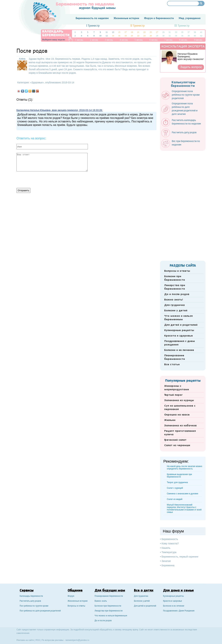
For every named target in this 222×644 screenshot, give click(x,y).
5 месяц (138, 40)
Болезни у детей (176, 311)
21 (138, 32)
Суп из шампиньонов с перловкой (180, 408)
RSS (38, 640)
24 (144, 36)
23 (144, 32)
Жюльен (170, 420)
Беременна (168, 565)
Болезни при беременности (175, 278)
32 (170, 36)
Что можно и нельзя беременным (178, 318)
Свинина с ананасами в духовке (183, 494)
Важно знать (101, 601)
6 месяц (153, 40)
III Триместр (182, 26)
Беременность (170, 539)
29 (163, 32)
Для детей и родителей (181, 325)
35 (182, 32)
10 (100, 36)
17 (126, 32)
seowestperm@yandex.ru (77, 640)
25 (151, 32)
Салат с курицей (175, 488)
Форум (71, 596)
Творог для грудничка (177, 482)
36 (182, 36)
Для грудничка (174, 305)
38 (189, 36)
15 (119, 32)
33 (176, 32)
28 (157, 36)
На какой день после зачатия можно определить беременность (185, 468)
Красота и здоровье (178, 336)
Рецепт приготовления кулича (180, 433)
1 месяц (79, 40)
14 (113, 36)
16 (119, 36)
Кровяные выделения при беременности (179, 476)
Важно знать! (174, 300)
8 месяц (183, 40)
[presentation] (43, 179)
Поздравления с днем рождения (180, 343)
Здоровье (37, 82)
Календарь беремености (31, 596)
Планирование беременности (175, 357)
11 (107, 32)
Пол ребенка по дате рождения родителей (40, 611)
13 (113, 32)
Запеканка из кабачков (180, 426)
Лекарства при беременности (175, 287)
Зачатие (166, 561)
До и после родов (177, 294)
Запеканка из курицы (179, 400)
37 (189, 32)
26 (151, 36)
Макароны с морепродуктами (177, 388)
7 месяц (168, 40)
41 (201, 32)
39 (195, 32)
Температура (169, 552)
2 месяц (94, 40)
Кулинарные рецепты (179, 330)
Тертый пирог (173, 395)
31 (170, 32)
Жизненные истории (78, 601)
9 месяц (198, 40)
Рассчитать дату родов (30, 601)
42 (201, 36)
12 (107, 36)
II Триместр (138, 26)
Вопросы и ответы (177, 271)
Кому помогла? (170, 543)
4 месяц (124, 40)
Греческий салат (175, 440)
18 (126, 36)
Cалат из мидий (175, 499)
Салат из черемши (177, 445)
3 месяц (109, 40)
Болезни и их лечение (179, 350)
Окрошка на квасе (177, 415)
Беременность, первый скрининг (180, 557)
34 (176, 36)
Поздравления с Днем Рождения (179, 611)
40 (195, 36)
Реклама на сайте (25, 640)
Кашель (166, 548)
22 (138, 36)
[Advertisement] (183, 205)
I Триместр (93, 26)
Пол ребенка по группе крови (34, 606)
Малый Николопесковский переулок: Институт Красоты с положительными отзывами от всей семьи (184, 508)
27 (157, 32)
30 (163, 36)
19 (132, 32)
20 (132, 36)
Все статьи (172, 365)
